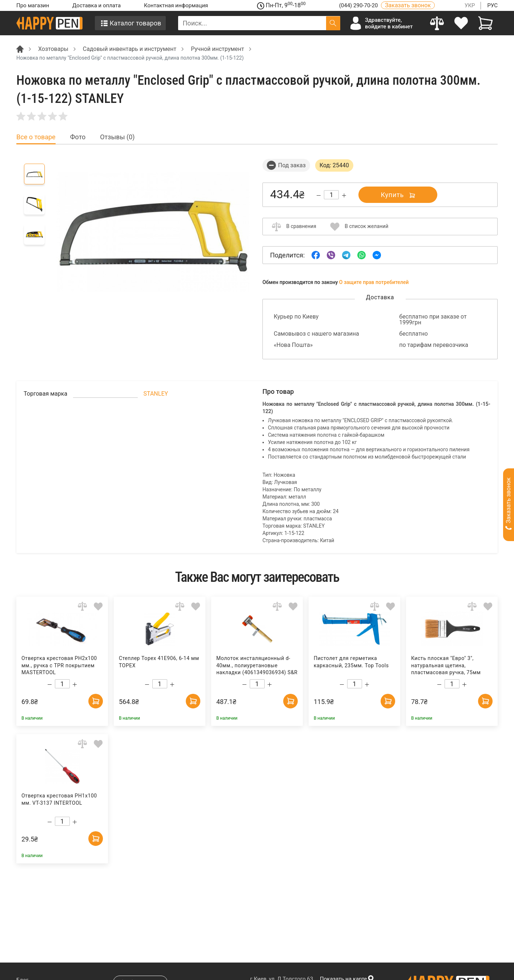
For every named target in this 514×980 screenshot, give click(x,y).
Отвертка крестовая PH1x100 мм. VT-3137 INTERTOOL (59, 799)
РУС (492, 5)
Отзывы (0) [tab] (117, 137)
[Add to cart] (96, 701)
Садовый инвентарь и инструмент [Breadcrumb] (130, 49)
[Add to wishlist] (98, 606)
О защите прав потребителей (374, 282)
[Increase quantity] (344, 195)
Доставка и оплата (97, 5)
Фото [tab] (78, 137)
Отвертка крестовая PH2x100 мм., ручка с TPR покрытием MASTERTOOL (59, 665)
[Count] (331, 195)
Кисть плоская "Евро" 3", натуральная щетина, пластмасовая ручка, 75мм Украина (446, 666)
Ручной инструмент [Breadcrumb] (217, 49)
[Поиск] (333, 23)
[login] (461, 23)
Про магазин (33, 5)
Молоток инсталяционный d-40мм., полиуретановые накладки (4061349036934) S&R (257, 665)
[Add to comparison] (82, 606)
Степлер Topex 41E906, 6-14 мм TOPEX (159, 662)
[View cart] (485, 23)
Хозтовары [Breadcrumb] (53, 49)
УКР (470, 5)
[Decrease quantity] (319, 195)
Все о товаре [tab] (36, 137)
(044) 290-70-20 (359, 5)
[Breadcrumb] (20, 49)
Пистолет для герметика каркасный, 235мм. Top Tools (351, 662)
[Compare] (437, 23)
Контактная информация (176, 5)
